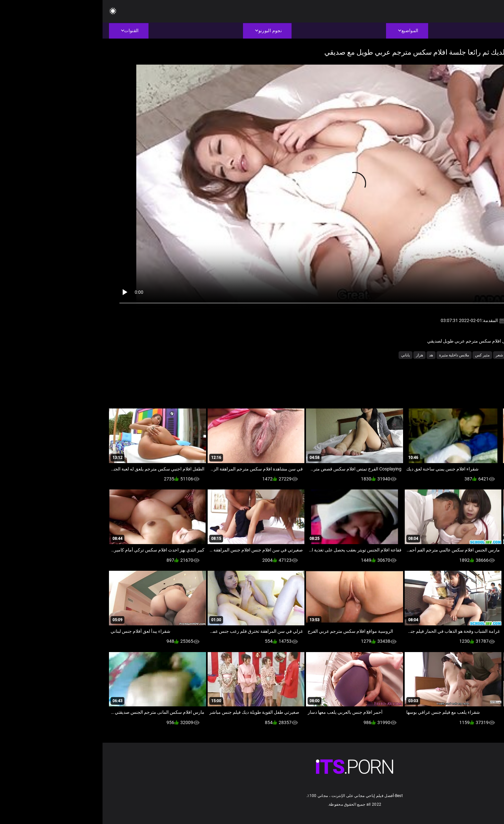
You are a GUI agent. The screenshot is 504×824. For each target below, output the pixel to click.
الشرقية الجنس (454, 355)
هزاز (317, 355)
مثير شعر (401, 355)
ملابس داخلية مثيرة (351, 355)
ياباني (303, 355)
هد (328, 355)
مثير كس (380, 355)
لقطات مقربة (425, 355)
